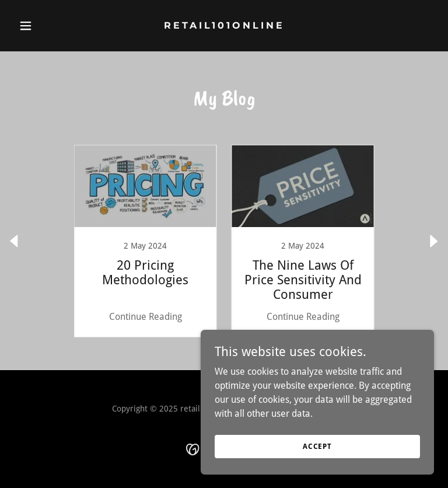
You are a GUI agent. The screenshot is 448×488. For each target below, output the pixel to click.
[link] (224, 25)
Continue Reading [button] (146, 317)
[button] (45, 26)
